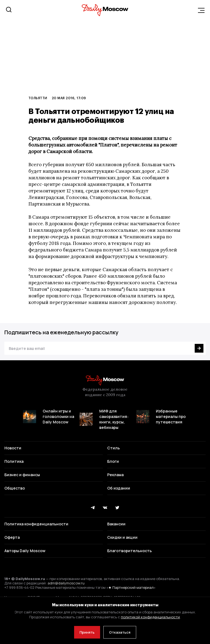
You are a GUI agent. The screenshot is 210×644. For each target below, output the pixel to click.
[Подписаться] (199, 348)
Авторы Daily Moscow (25, 551)
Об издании (119, 488)
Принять (87, 632)
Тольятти (38, 98)
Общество (15, 488)
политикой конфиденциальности (150, 617)
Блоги (113, 461)
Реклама (115, 475)
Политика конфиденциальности (36, 524)
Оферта (12, 537)
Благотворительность (129, 551)
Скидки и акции (122, 537)
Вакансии (116, 524)
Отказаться (120, 632)
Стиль (113, 448)
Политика (14, 461)
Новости (13, 448)
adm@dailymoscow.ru (66, 583)
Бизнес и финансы (22, 475)
